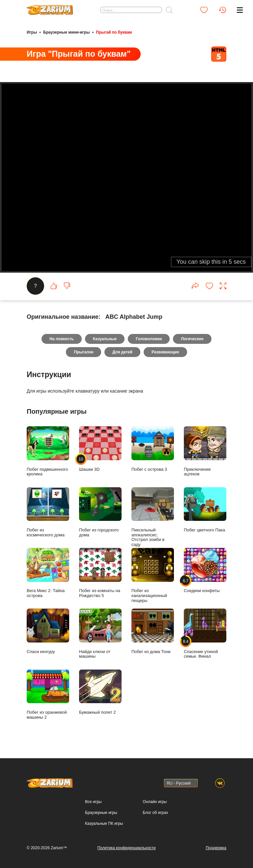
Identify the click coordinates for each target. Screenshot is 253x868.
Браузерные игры (101, 813)
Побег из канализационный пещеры (153, 575)
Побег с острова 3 (153, 449)
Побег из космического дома (48, 512)
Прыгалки (84, 352)
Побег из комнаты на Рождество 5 (100, 573)
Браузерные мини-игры (66, 32)
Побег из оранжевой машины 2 (48, 695)
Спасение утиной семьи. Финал (205, 634)
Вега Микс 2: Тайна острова (48, 573)
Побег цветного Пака (205, 510)
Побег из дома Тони (153, 631)
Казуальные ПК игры (104, 823)
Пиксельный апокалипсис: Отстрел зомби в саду (153, 517)
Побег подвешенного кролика (48, 451)
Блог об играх (155, 813)
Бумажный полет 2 (100, 692)
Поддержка (216, 848)
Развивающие (165, 352)
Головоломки (149, 339)
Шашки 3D (100, 449)
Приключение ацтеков (205, 451)
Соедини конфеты (205, 570)
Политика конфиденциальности (126, 848)
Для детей (122, 352)
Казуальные (105, 339)
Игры (32, 32)
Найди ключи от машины (100, 634)
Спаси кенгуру (48, 631)
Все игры (93, 802)
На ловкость (62, 339)
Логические (192, 339)
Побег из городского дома (100, 512)
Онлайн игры (155, 802)
